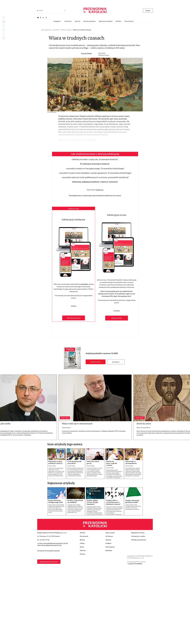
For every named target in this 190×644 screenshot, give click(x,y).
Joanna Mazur (66, 428)
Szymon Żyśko (86, 53)
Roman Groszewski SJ (143, 428)
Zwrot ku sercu (144, 424)
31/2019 (115, 353)
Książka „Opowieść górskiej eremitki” (132, 501)
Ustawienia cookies (138, 536)
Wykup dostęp (117, 318)
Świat (82, 547)
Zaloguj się (100, 190)
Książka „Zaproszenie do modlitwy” (75, 501)
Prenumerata (129, 21)
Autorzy (78, 21)
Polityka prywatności (139, 540)
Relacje (82, 540)
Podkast (118, 21)
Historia (83, 550)
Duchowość (84, 536)
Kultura (83, 554)
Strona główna (46, 30)
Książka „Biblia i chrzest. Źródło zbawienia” (92, 502)
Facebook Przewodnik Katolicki (49, 551)
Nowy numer (110, 533)
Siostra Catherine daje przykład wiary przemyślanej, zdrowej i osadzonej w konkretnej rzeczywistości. (133, 507)
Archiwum (116, 362)
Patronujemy (110, 547)
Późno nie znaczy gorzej (93, 462)
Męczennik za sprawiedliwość (131, 462)
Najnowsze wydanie (106, 21)
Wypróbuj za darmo (74, 318)
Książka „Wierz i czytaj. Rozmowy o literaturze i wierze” (113, 502)
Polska (82, 543)
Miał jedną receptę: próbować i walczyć (55, 462)
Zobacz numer (96, 362)
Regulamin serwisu (138, 533)
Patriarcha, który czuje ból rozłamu (112, 463)
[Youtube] (38, 18)
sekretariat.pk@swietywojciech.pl (49, 545)
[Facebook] (41, 18)
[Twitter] (43, 18)
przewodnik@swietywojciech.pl (54, 543)
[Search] (38, 11)
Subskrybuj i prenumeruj (48, 562)
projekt (135, 564)
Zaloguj (148, 11)
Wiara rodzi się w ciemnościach (77, 424)
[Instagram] (46, 18)
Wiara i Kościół (66, 30)
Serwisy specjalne (89, 21)
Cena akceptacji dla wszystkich (75, 462)
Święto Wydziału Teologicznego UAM (56, 501)
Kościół (82, 533)
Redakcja (109, 550)
